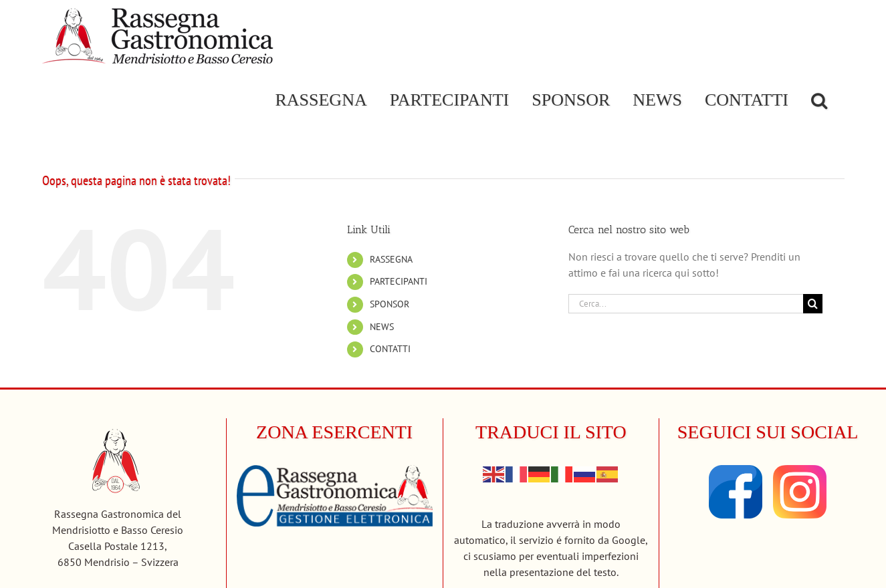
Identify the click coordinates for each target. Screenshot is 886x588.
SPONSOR (390, 304)
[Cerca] (813, 304)
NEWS (382, 327)
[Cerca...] (686, 304)
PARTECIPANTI (399, 281)
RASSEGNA (391, 259)
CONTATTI (390, 349)
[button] (819, 100)
